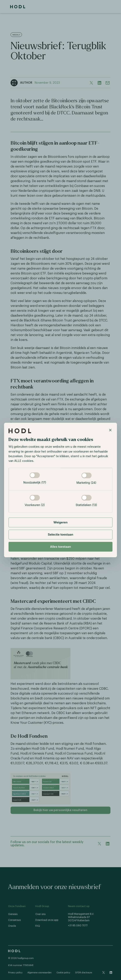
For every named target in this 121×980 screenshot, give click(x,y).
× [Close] (110, 430)
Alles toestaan (61, 547)
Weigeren (60, 522)
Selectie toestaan (60, 534)
